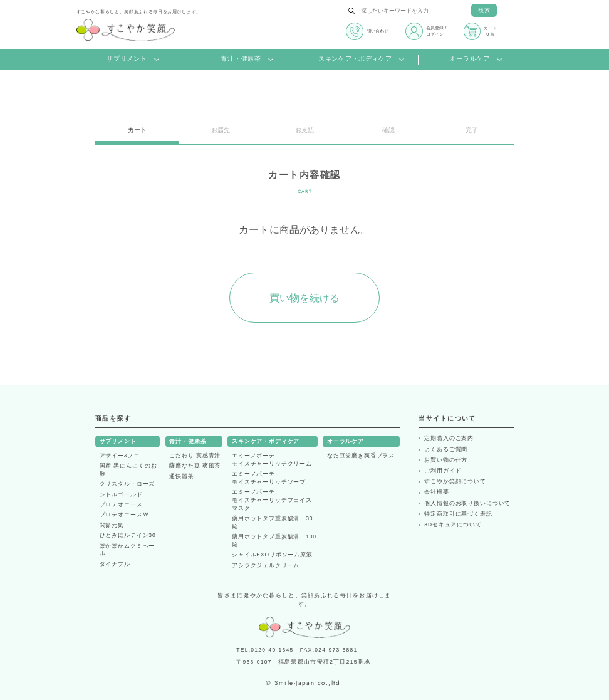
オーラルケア (476, 60)
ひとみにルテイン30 (128, 535)
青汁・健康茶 (247, 60)
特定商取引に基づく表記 (458, 514)
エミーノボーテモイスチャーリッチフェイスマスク (272, 500)
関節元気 (112, 525)
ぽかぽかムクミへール (128, 550)
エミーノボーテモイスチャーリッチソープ (269, 478)
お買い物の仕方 (446, 460)
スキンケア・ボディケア (361, 60)
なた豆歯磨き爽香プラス (361, 456)
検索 (484, 10)
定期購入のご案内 (449, 438)
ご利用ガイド (443, 471)
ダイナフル (115, 564)
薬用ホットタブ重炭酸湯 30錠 (272, 522)
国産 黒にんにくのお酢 (128, 470)
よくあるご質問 (446, 450)
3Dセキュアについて (453, 525)
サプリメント (133, 60)
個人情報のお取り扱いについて (467, 504)
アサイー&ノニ (120, 456)
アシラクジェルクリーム (266, 565)
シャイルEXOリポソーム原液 (272, 555)
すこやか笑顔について (455, 482)
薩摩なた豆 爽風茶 (195, 466)
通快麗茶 (181, 476)
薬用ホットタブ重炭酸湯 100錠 (274, 541)
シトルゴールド (121, 494)
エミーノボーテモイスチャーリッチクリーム (272, 460)
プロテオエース (121, 504)
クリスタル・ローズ (128, 484)
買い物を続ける (304, 298)
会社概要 (436, 492)
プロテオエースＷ (124, 515)
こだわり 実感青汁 (195, 456)
